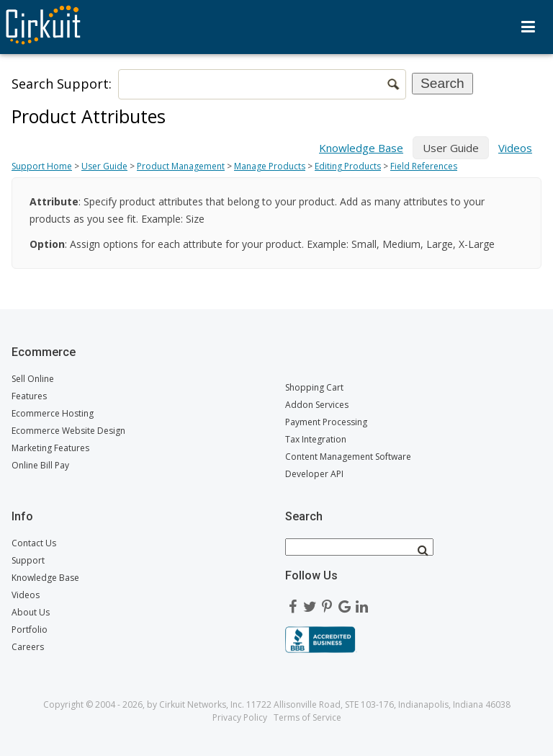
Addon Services (317, 405)
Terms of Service (307, 717)
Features (29, 396)
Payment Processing (326, 422)
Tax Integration (316, 439)
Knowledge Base (361, 148)
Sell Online (33, 379)
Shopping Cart (314, 387)
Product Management (181, 166)
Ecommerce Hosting (53, 413)
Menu (528, 27)
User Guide (104, 166)
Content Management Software (348, 457)
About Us (31, 612)
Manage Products (270, 166)
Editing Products (348, 166)
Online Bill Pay (40, 465)
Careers (28, 647)
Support (28, 560)
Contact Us (34, 543)
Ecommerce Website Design (68, 431)
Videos (515, 148)
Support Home (42, 166)
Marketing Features (50, 448)
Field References (424, 166)
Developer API (314, 474)
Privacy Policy (240, 717)
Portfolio (30, 630)
